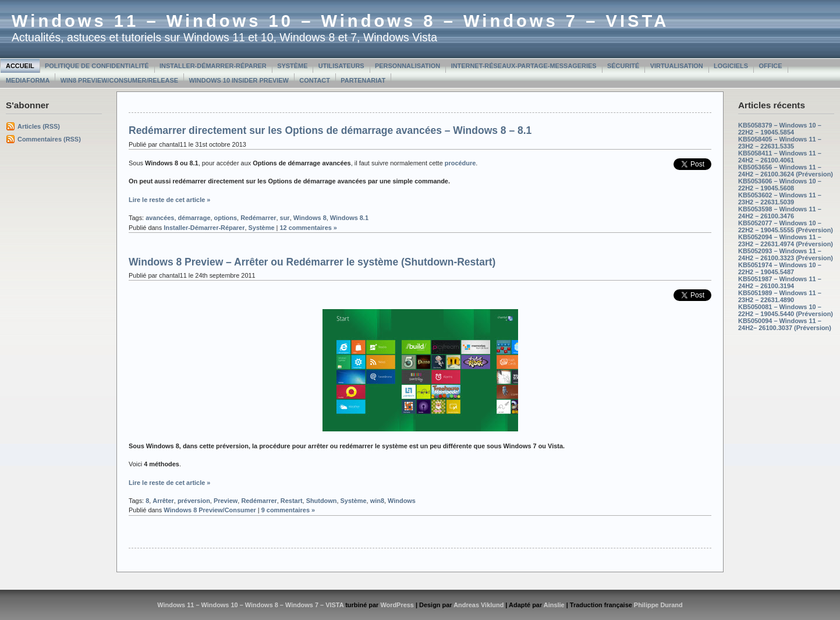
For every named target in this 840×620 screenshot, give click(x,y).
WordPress (397, 605)
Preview (226, 501)
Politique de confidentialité (97, 66)
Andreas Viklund (479, 605)
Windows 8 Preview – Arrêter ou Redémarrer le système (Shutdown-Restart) (312, 262)
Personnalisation (407, 66)
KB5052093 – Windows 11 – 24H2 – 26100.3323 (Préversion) (786, 254)
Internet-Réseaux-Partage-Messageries (524, 66)
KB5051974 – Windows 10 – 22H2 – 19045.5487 (780, 268)
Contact (315, 80)
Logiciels (731, 66)
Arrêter (163, 501)
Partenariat (363, 80)
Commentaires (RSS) (49, 139)
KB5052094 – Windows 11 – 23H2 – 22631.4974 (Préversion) (786, 240)
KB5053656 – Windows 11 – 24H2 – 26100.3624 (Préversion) (786, 171)
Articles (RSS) (39, 126)
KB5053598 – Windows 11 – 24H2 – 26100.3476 (780, 212)
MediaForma (28, 80)
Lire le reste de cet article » (169, 200)
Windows (402, 501)
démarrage (194, 218)
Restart (292, 501)
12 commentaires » (308, 228)
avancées (160, 218)
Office (770, 66)
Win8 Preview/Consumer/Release (119, 80)
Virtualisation (677, 66)
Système (292, 66)
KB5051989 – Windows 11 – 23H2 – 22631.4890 (780, 296)
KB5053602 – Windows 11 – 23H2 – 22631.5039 (780, 199)
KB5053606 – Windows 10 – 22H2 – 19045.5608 (780, 185)
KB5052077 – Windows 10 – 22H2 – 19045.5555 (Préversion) (786, 226)
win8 (377, 501)
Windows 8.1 (349, 218)
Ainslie (554, 605)
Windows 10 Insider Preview (239, 80)
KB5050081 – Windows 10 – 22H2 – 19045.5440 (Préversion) (786, 310)
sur (285, 218)
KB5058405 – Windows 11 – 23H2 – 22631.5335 (780, 143)
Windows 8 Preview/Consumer (210, 510)
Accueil (20, 66)
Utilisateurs (341, 66)
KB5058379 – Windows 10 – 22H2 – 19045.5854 (780, 129)
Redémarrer (258, 218)
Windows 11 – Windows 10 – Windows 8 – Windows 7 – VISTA (340, 21)
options (226, 218)
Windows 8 (310, 218)
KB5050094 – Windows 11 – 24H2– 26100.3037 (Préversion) (785, 324)
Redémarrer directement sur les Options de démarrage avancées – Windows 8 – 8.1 (330, 130)
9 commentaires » (288, 510)
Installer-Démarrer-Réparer (213, 66)
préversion (194, 501)
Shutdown (322, 501)
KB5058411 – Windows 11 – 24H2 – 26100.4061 (780, 157)
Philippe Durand (658, 605)
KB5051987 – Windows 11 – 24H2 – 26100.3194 (780, 282)
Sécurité (623, 66)
